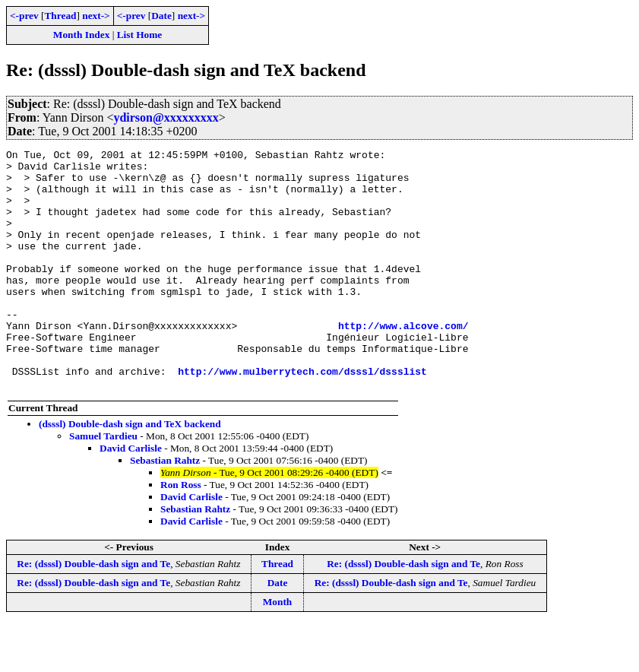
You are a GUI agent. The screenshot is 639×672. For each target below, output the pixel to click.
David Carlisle (131, 496)
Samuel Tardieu (103, 484)
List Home (140, 35)
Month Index (81, 35)
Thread (60, 16)
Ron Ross (181, 533)
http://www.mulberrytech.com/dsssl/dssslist (302, 417)
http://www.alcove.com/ (403, 362)
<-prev (24, 16)
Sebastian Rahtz (165, 508)
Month (278, 650)
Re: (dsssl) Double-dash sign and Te (93, 612)
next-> (96, 16)
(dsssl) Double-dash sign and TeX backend (130, 472)
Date (161, 16)
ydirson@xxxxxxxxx (166, 117)
